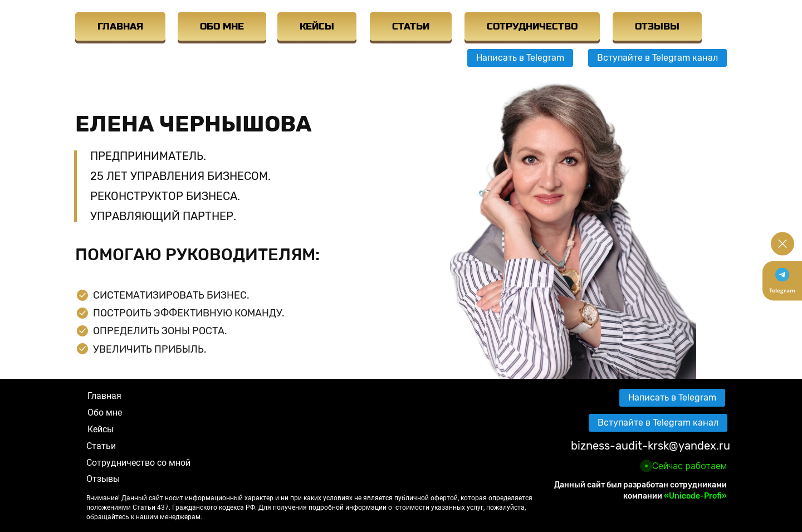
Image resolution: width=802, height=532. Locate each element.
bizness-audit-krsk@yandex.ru (651, 446)
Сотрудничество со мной (138, 463)
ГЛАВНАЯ (120, 26)
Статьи (101, 446)
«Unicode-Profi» (695, 496)
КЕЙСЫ (317, 26)
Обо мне (105, 413)
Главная (104, 396)
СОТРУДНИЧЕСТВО (532, 26)
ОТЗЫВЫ (657, 26)
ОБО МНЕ (222, 26)
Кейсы (101, 429)
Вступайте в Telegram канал (657, 58)
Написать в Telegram (520, 58)
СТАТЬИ (411, 26)
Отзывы (103, 479)
